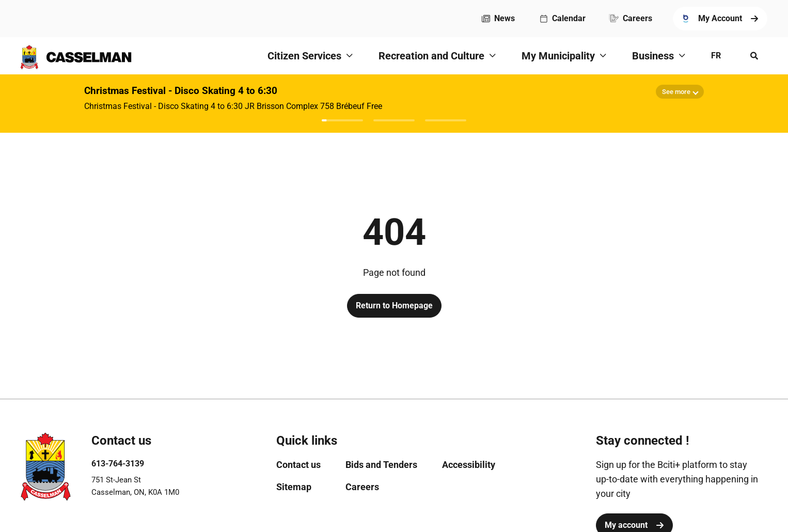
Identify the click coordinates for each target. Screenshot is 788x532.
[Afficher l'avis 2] (394, 120)
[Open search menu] (754, 56)
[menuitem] (498, 19)
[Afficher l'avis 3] (446, 120)
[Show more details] (680, 92)
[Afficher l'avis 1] (342, 120)
